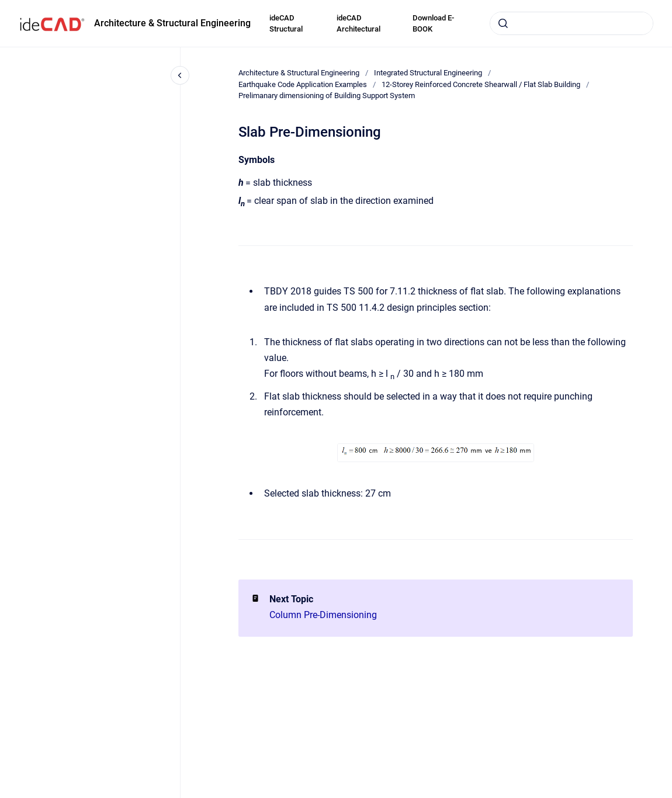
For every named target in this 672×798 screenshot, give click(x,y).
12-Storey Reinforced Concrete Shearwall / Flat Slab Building (481, 84)
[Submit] (503, 23)
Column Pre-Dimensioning (323, 615)
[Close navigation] (180, 75)
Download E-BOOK (433, 24)
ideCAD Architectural (358, 24)
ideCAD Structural (286, 24)
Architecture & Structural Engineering (172, 23)
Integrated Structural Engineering (428, 73)
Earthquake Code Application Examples (303, 84)
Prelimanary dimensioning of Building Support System (327, 96)
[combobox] (571, 23)
